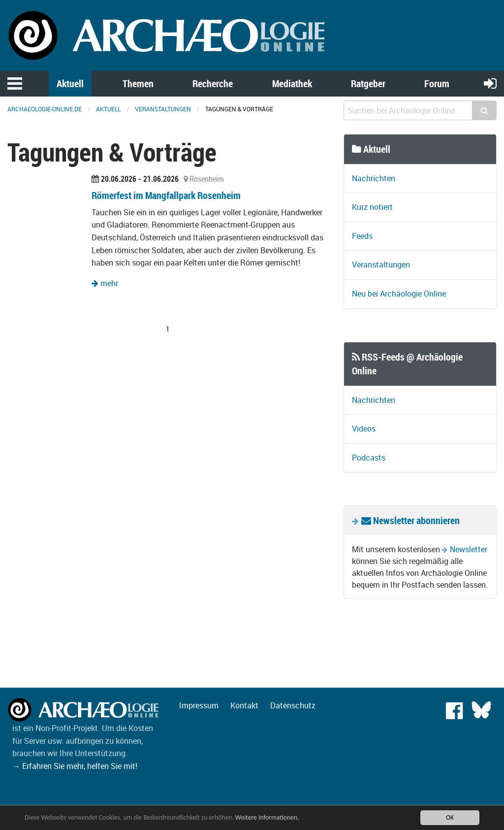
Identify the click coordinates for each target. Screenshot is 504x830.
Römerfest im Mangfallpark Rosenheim (166, 195)
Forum (437, 83)
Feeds (362, 236)
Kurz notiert (372, 207)
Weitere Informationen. (267, 817)
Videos (364, 429)
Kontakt (244, 705)
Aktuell (70, 83)
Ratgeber (368, 83)
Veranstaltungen (163, 109)
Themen (138, 83)
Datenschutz (293, 705)
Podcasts (369, 458)
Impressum (199, 705)
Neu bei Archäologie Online (399, 294)
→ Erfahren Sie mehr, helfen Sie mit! (75, 766)
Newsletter (469, 549)
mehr (105, 283)
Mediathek (292, 83)
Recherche (213, 83)
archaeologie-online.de (45, 109)
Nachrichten (374, 178)
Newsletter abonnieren (410, 520)
